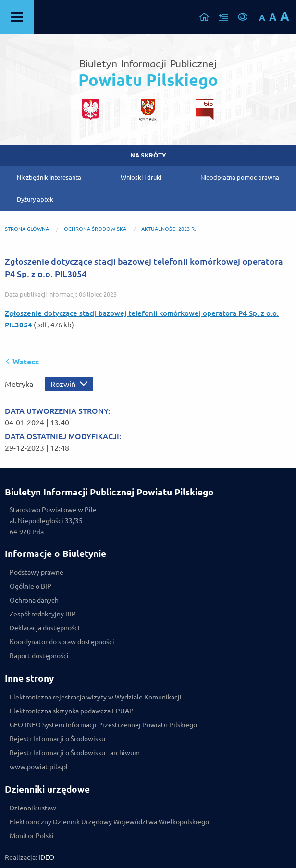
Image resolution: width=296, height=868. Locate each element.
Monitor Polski (32, 836)
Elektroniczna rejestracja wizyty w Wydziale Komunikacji (96, 697)
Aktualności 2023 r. (169, 229)
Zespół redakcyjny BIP (43, 614)
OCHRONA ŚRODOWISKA (95, 229)
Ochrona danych (34, 600)
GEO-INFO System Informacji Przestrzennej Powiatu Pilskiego (103, 725)
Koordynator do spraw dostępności (62, 642)
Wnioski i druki (141, 177)
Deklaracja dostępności (45, 628)
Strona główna (27, 229)
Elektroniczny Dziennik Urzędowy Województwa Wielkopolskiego (109, 822)
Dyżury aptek (35, 199)
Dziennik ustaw (33, 808)
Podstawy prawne (37, 572)
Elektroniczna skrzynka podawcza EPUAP (72, 711)
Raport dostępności (39, 656)
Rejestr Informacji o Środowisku (57, 739)
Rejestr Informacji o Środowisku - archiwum (75, 753)
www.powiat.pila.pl (39, 767)
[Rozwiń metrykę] (69, 384)
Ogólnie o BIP (31, 586)
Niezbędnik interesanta (49, 177)
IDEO (46, 857)
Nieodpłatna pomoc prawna (240, 177)
